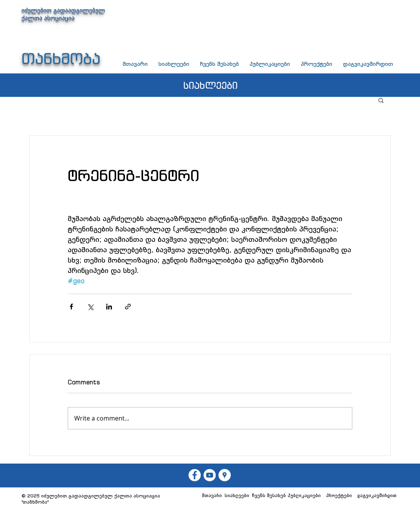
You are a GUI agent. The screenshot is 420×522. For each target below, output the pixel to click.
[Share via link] (128, 307)
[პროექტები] (339, 495)
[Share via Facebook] (71, 307)
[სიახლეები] (237, 495)
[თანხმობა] (210, 475)
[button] (381, 100)
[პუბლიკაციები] (304, 495)
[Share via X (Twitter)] (90, 307)
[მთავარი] (212, 495)
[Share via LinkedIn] (109, 307)
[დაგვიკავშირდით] (377, 495)
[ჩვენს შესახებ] (269, 495)
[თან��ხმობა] (195, 475)
